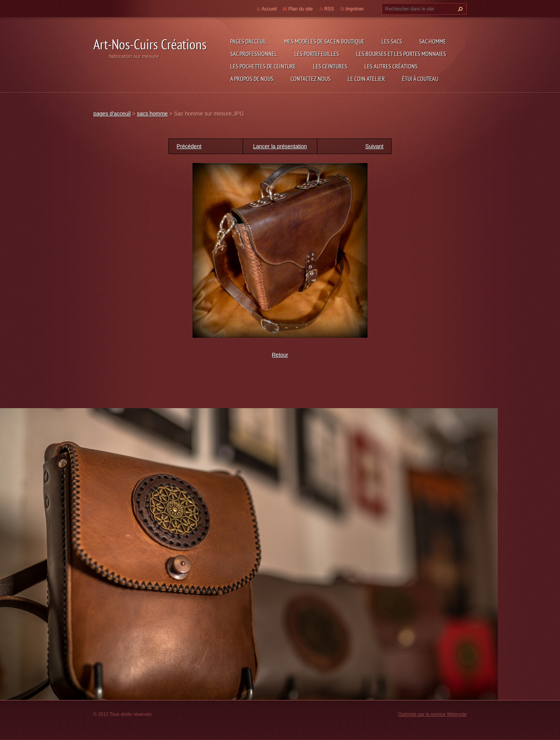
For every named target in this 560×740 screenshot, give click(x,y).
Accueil (269, 9)
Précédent (189, 146)
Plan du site (300, 9)
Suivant (374, 146)
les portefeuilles (317, 54)
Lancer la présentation (280, 146)
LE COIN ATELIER (366, 79)
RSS (329, 9)
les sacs (392, 41)
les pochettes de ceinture (263, 66)
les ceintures (330, 66)
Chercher (459, 9)
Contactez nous (311, 79)
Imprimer (355, 9)
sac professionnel (254, 54)
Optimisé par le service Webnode (432, 714)
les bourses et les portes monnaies (401, 54)
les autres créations (391, 66)
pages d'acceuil (249, 41)
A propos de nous (252, 79)
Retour (280, 355)
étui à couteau (420, 79)
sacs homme (152, 114)
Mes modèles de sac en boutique (324, 41)
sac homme (433, 41)
